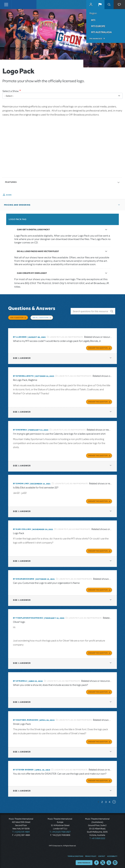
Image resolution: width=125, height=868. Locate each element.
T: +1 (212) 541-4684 (21, 830)
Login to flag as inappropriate (66, 335)
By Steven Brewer (23, 768)
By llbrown (20, 335)
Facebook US (97, 861)
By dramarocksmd (24, 577)
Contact (102, 854)
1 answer (22, 356)
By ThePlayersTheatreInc (28, 616)
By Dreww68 (20, 428)
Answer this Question (98, 346)
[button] (100, 5)
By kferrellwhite (23, 374)
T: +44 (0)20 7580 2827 (60, 830)
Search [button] (109, 5)
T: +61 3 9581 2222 (97, 836)
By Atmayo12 (20, 679)
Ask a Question (17, 317)
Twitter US (103, 861)
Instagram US (115, 861)
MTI (93, 20)
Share (9, 195)
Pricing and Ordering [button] (17, 205)
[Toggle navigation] (6, 5)
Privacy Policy (91, 854)
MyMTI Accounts (91, 5)
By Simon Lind (21, 482)
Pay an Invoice (96, 39)
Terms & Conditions (75, 854)
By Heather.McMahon (25, 718)
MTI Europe (98, 26)
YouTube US (109, 861)
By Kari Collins (22, 527)
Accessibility (112, 854)
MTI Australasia (101, 32)
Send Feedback (84, 861)
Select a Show (11, 91)
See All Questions (41, 317)
